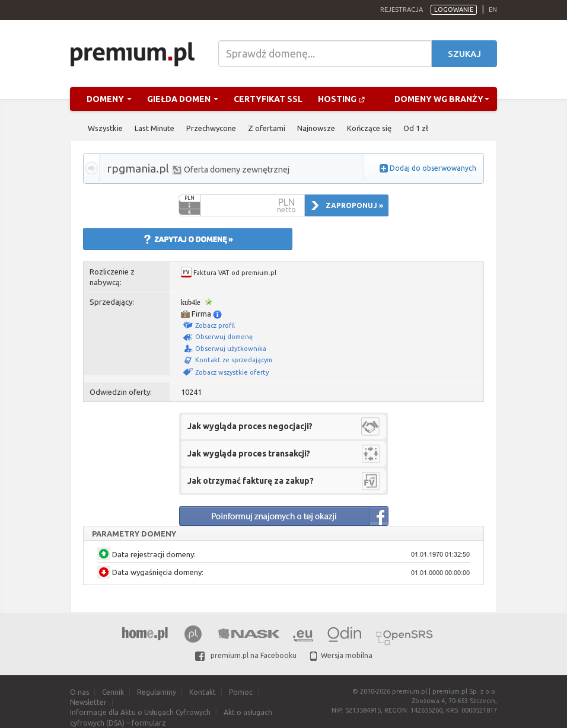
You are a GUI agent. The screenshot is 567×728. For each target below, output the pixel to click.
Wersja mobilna (341, 655)
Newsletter (88, 702)
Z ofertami (267, 128)
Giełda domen (183, 99)
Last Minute (155, 128)
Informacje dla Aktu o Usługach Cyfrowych (140, 712)
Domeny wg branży (442, 99)
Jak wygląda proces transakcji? (249, 454)
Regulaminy (157, 692)
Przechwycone (211, 128)
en (493, 9)
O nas (79, 692)
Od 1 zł (416, 128)
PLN (189, 198)
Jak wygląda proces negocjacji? (250, 426)
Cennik (113, 692)
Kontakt (203, 692)
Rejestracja (402, 9)
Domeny (109, 99)
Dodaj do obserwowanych (433, 168)
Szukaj (464, 54)
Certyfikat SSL (268, 99)
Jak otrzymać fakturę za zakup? (251, 481)
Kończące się (369, 128)
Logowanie (454, 9)
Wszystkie (105, 128)
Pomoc (241, 692)
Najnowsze (316, 128)
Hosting (342, 99)
